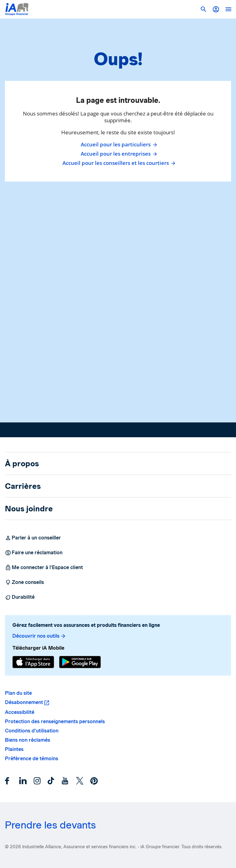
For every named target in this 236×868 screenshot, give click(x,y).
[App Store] (33, 662)
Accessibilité (20, 712)
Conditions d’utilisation (32, 731)
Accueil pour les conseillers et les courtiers (118, 163)
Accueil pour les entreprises (118, 154)
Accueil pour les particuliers (118, 145)
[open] (228, 9)
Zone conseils (24, 582)
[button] (216, 9)
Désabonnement (24, 702)
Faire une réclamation (34, 553)
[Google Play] (80, 662)
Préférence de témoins (32, 759)
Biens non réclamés (28, 740)
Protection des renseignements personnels (55, 721)
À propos (22, 463)
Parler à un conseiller (33, 538)
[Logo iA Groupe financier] (17, 9)
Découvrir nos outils (39, 636)
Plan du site (18, 693)
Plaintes (14, 749)
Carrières (23, 486)
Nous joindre (29, 509)
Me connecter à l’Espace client (44, 568)
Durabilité (20, 597)
